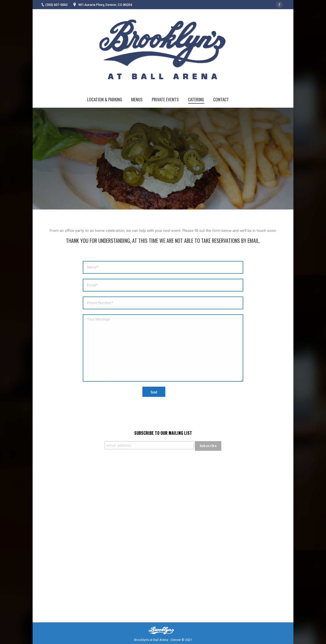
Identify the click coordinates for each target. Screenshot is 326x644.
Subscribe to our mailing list (163, 433)
